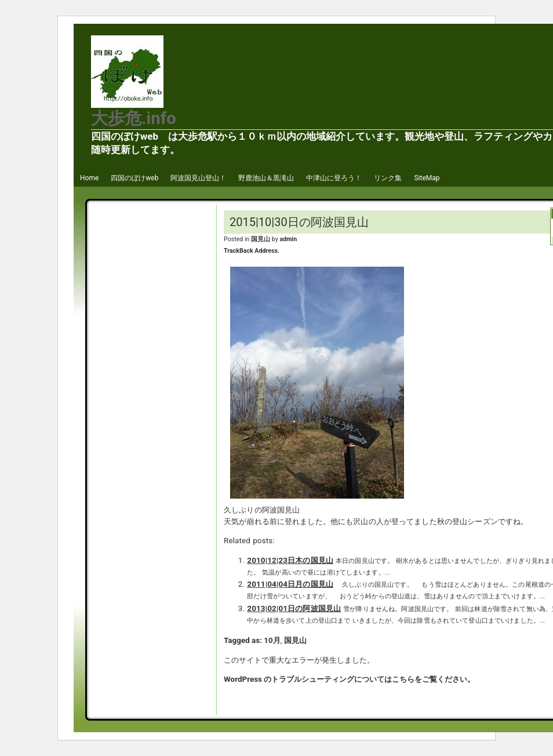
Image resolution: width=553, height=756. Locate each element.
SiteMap (427, 178)
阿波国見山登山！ (198, 178)
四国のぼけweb (134, 178)
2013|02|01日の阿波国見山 (294, 608)
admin (288, 239)
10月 (272, 640)
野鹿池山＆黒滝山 (266, 178)
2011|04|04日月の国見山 (290, 584)
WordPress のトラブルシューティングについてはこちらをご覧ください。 (349, 679)
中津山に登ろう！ (334, 178)
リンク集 (388, 178)
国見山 (261, 239)
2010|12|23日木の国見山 (290, 560)
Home (89, 178)
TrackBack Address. (252, 251)
